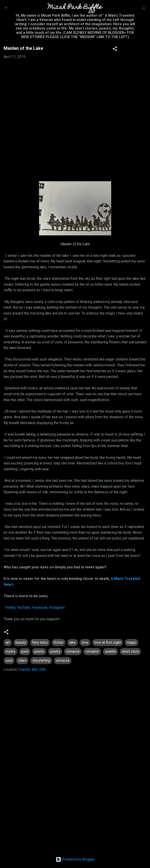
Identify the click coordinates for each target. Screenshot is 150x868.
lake (73, 642)
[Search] (144, 9)
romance (73, 651)
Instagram (57, 607)
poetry (55, 651)
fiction (59, 642)
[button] (115, 49)
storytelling (41, 660)
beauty (21, 642)
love (85, 642)
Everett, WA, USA (32, 669)
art (8, 642)
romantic (92, 651)
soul (9, 660)
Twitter (9, 607)
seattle (110, 651)
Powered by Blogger (75, 859)
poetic (39, 651)
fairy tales (40, 642)
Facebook (40, 607)
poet (25, 651)
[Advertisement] (75, 811)
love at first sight (108, 642)
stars (22, 660)
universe (63, 660)
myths (10, 651)
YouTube (24, 607)
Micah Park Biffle (75, 8)
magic (132, 642)
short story (130, 651)
